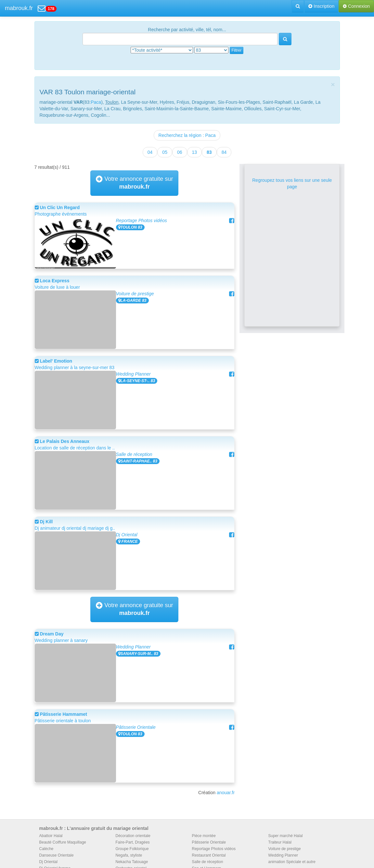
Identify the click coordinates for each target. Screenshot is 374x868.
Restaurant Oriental (209, 855)
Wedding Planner (133, 374)
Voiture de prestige (135, 294)
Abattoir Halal (51, 836)
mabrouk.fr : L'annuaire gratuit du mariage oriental (94, 828)
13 (195, 152)
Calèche (46, 849)
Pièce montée (204, 836)
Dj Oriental (127, 535)
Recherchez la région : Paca (187, 135)
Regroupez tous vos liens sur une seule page (292, 183)
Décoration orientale (133, 836)
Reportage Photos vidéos (142, 220)
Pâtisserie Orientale (136, 727)
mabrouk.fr (19, 8)
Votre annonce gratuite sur (134, 183)
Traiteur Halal (280, 842)
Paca (96, 102)
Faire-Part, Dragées (133, 842)
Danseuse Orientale (57, 855)
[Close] (333, 84)
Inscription (321, 6)
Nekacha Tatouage (132, 862)
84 (224, 152)
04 (150, 152)
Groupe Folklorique (132, 849)
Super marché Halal (286, 836)
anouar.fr (226, 793)
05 (165, 152)
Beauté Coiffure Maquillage (63, 842)
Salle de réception (134, 454)
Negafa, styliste (129, 855)
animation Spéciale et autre (292, 862)
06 (180, 152)
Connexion (356, 6)
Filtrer (237, 50)
